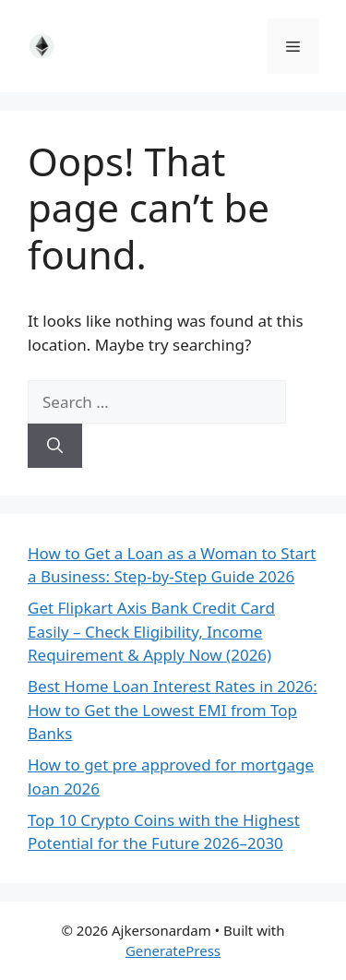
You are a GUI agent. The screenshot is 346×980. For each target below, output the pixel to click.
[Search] (55, 446)
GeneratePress (173, 950)
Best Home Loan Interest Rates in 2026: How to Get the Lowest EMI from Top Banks (173, 710)
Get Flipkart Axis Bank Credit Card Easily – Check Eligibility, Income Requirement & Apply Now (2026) (151, 631)
